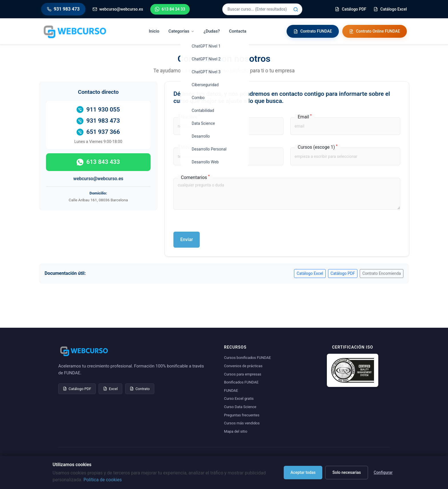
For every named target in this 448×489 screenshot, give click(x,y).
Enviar (187, 239)
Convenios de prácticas (243, 366)
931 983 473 (98, 121)
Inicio (154, 31)
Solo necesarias (347, 472)
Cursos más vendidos (242, 423)
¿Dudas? (212, 31)
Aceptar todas (303, 472)
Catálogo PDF (343, 273)
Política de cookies (103, 480)
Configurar (383, 472)
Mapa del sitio (236, 431)
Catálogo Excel (310, 273)
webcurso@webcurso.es (98, 179)
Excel (110, 389)
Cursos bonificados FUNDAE (247, 358)
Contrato (140, 389)
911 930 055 (98, 110)
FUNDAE (231, 390)
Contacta (238, 31)
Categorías (181, 31)
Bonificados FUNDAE (241, 382)
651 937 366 (98, 132)
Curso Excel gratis (239, 398)
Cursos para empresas (243, 374)
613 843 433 (98, 162)
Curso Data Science (240, 407)
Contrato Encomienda (382, 273)
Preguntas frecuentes (242, 415)
